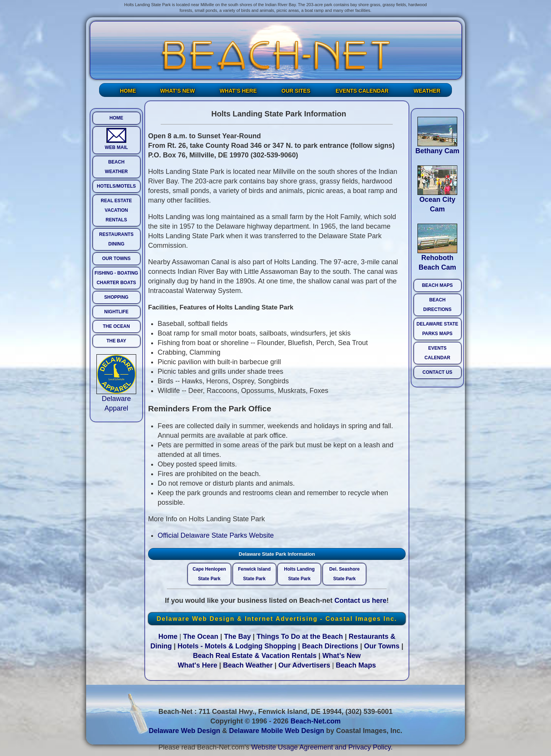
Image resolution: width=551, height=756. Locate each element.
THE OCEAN (117, 326)
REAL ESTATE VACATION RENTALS (116, 210)
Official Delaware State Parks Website (216, 535)
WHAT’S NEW (177, 91)
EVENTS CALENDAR (362, 91)
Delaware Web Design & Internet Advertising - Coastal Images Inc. (277, 619)
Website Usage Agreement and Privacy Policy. (322, 747)
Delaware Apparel (116, 400)
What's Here (197, 665)
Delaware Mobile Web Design (276, 731)
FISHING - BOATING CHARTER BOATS (116, 278)
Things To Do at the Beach (300, 637)
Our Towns (382, 646)
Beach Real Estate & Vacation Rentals (255, 656)
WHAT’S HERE (238, 91)
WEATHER (427, 91)
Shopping (280, 646)
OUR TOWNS (116, 259)
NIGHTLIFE (116, 312)
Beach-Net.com (315, 721)
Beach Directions (330, 646)
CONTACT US (437, 372)
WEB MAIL (117, 139)
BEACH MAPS (438, 285)
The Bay (237, 637)
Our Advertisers (304, 665)
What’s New (341, 656)
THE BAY (116, 341)
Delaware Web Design (185, 731)
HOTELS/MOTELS (116, 186)
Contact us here (360, 601)
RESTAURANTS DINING (116, 239)
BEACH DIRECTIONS (437, 305)
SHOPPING (116, 297)
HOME (128, 91)
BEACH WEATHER (116, 167)
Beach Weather (248, 665)
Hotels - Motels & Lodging (220, 646)
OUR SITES (296, 91)
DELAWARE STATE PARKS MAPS (438, 329)
